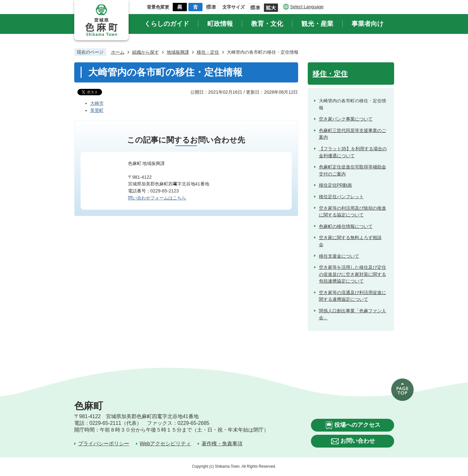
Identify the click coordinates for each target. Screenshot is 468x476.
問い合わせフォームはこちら (157, 198)
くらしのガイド (167, 24)
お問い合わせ (358, 441)
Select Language (307, 7)
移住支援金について (339, 256)
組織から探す (146, 52)
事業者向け (368, 24)
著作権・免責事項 (222, 444)
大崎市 (97, 103)
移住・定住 (208, 52)
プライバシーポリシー (104, 444)
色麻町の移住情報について (346, 226)
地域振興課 (178, 52)
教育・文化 (267, 24)
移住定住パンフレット (341, 197)
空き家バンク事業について (346, 119)
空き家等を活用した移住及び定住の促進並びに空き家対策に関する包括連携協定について (353, 274)
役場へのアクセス (357, 425)
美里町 (97, 110)
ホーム (118, 52)
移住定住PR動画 (336, 185)
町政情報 (220, 24)
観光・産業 (317, 24)
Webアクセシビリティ (166, 444)
